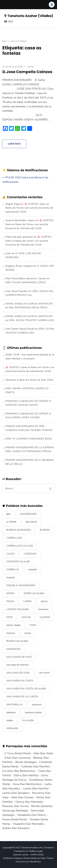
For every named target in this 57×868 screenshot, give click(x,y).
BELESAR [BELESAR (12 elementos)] (31, 522)
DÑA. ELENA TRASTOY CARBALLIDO (32, 320)
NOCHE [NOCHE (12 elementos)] (26, 617)
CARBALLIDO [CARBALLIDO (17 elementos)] (14, 538)
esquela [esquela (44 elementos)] (10, 577)
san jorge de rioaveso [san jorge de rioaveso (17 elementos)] (18, 665)
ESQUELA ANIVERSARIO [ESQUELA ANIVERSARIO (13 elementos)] (21, 585)
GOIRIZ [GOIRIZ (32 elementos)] (10, 593)
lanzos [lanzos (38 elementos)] (44, 601)
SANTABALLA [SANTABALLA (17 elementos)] (14, 705)
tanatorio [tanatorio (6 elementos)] (11, 712)
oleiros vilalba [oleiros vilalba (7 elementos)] (13, 625)
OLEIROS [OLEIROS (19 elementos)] (45, 617)
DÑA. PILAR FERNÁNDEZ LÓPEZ (26, 282)
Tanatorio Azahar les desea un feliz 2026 (29, 380)
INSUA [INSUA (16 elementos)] (10, 601)
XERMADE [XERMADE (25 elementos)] (12, 728)
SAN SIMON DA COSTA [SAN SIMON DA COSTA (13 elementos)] (20, 681)
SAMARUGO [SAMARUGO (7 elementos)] (13, 649)
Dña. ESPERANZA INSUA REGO (28, 308)
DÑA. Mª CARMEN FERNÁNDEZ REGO (29, 439)
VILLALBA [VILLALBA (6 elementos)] (28, 720)
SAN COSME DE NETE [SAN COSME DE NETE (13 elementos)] (19, 657)
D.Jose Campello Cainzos (27, 72)
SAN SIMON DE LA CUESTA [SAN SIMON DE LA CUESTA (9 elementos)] (22, 697)
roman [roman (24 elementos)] (28, 633)
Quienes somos (21, 855)
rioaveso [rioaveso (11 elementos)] (11, 633)
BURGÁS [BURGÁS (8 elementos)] (45, 530)
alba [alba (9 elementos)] (8, 514)
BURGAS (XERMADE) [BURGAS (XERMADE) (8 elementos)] (18, 530)
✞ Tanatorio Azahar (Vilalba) (29, 16)
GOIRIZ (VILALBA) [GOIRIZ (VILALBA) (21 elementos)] (34, 593)
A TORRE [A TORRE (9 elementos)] (11, 522)
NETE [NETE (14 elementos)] (9, 617)
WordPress (35, 862)
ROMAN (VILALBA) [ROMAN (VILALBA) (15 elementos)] (17, 641)
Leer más (14, 144)
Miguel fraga (13, 204)
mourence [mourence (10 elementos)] (43, 609)
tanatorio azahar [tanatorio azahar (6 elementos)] (33, 712)
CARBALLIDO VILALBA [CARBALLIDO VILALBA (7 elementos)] (20, 546)
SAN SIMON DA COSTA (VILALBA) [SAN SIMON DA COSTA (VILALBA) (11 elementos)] (26, 689)
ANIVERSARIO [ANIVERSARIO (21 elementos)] (28, 514)
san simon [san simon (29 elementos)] (44, 673)
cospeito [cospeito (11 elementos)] (33, 569)
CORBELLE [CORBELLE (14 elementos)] (13, 569)
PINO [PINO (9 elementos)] (33, 625)
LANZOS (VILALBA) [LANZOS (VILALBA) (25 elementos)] (18, 609)
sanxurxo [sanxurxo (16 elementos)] (37, 705)
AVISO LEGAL (37, 855)
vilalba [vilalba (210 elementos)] (10, 720)
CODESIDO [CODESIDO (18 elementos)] (30, 554)
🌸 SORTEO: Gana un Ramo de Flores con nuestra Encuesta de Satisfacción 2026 (29, 208)
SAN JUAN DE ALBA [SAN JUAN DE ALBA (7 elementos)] (18, 673)
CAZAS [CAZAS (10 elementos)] (10, 554)
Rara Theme (47, 858)
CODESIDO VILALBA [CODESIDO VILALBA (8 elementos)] (18, 562)
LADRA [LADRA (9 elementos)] (28, 601)
